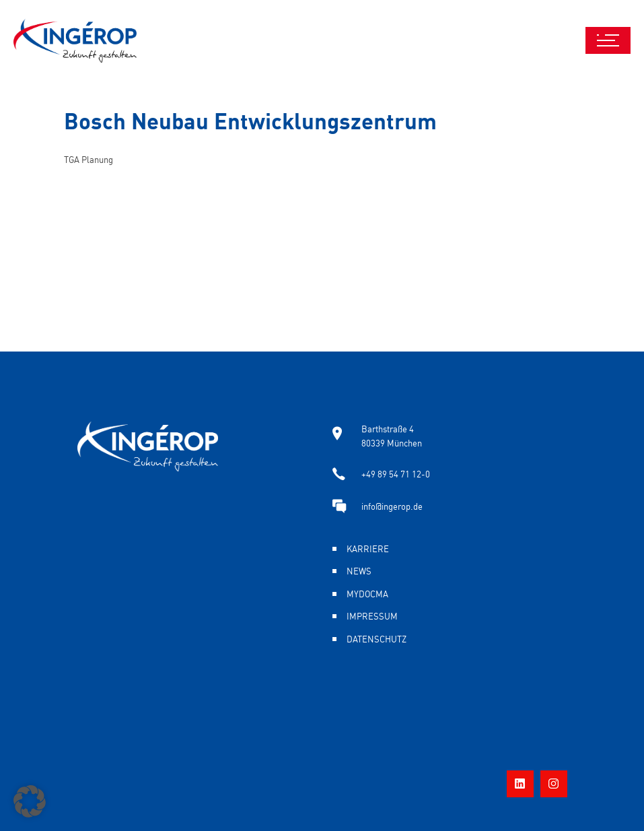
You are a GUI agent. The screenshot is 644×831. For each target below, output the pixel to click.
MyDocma (367, 593)
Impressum (372, 616)
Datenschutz (377, 638)
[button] (30, 801)
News (359, 570)
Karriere (368, 548)
